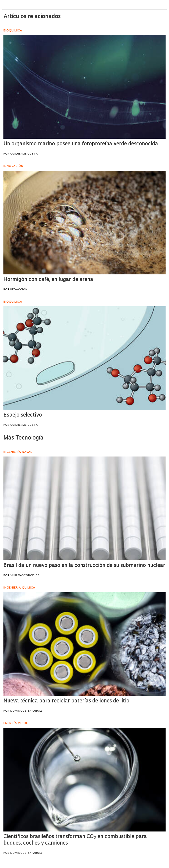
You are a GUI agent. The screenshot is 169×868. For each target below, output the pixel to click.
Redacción (19, 290)
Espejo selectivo (23, 415)
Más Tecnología (23, 438)
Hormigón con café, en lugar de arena (48, 280)
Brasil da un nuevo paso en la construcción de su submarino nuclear (84, 566)
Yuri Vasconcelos (25, 576)
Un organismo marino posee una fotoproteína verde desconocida (81, 144)
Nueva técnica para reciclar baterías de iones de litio (66, 701)
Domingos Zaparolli (27, 711)
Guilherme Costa (24, 154)
